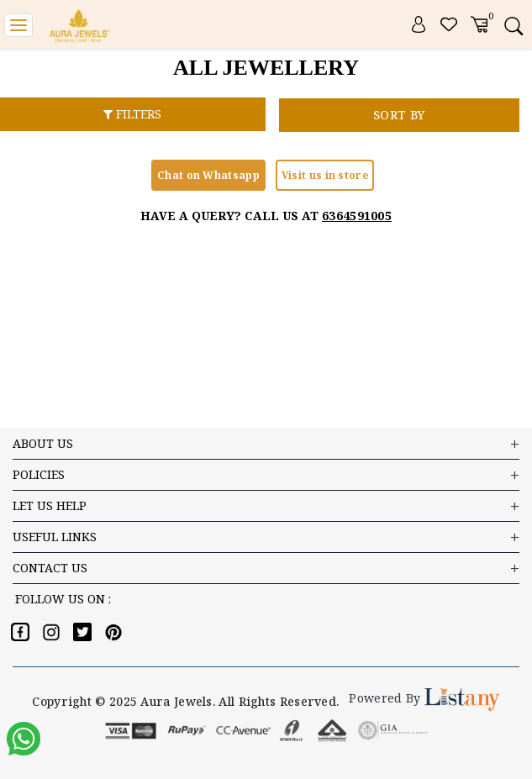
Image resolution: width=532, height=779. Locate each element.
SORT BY (399, 115)
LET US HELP (266, 506)
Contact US (266, 568)
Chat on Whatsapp (208, 175)
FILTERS (132, 114)
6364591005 (357, 216)
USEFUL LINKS (266, 537)
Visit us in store (325, 175)
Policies (266, 475)
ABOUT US (266, 444)
